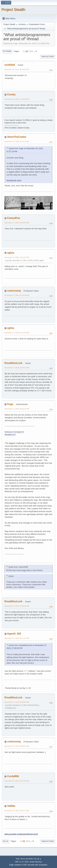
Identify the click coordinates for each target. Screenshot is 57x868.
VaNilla (11, 806)
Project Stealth (13, 10)
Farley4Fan (14, 218)
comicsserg (14, 291)
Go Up (5, 841)
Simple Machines (36, 862)
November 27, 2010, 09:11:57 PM (17, 638)
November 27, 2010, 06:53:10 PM (17, 409)
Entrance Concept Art (14, 432)
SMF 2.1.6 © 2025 (22, 862)
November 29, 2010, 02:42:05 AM (17, 781)
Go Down (7, 51)
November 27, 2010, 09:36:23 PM (17, 746)
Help (17, 859)
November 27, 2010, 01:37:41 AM (17, 141)
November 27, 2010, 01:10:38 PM (17, 295)
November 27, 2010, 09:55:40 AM (17, 223)
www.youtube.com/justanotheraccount (21, 834)
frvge (10, 404)
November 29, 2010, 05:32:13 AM (17, 811)
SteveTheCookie (17, 137)
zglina (11, 253)
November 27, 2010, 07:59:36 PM (17, 606)
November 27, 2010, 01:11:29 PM (17, 333)
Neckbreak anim (14, 180)
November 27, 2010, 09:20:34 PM (17, 702)
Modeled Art (10, 435)
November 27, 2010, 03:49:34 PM (17, 368)
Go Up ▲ (38, 859)
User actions (47, 57)
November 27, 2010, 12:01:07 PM (17, 257)
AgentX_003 (14, 634)
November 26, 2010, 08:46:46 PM (17, 69)
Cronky (11, 95)
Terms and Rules (27, 859)
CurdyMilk (13, 776)
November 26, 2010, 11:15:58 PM (17, 99)
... (34, 51)
